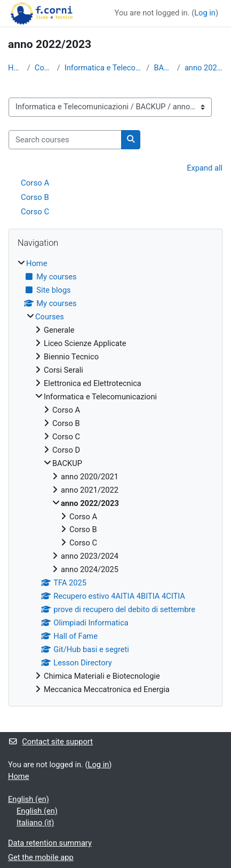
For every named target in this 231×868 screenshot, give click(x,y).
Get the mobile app (41, 857)
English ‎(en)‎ (29, 799)
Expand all (205, 168)
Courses (44, 68)
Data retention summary (50, 843)
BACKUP (163, 68)
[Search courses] (65, 140)
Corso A (35, 183)
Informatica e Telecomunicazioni (103, 68)
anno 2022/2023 (204, 68)
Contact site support (50, 742)
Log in (205, 13)
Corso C (35, 212)
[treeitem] (115, 477)
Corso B (35, 197)
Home (15, 68)
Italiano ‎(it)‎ (35, 823)
